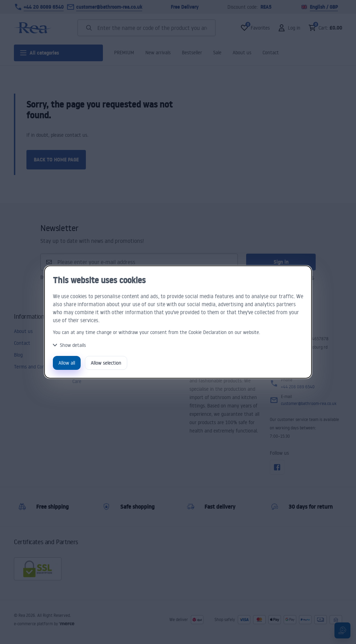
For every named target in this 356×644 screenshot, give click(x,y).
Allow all (67, 363)
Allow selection (106, 363)
